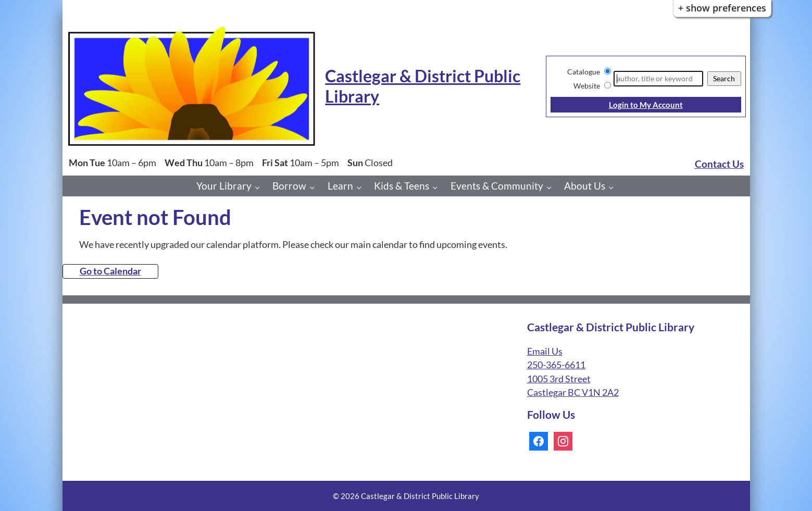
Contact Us (719, 164)
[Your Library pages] (260, 187)
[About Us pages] (614, 187)
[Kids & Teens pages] (438, 187)
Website (587, 86)
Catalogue (584, 72)
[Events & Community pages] (552, 187)
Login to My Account (646, 105)
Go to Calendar (110, 271)
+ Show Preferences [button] (722, 8)
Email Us (545, 351)
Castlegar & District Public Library (423, 86)
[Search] (658, 79)
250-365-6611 (556, 365)
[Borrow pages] (315, 187)
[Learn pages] (362, 187)
